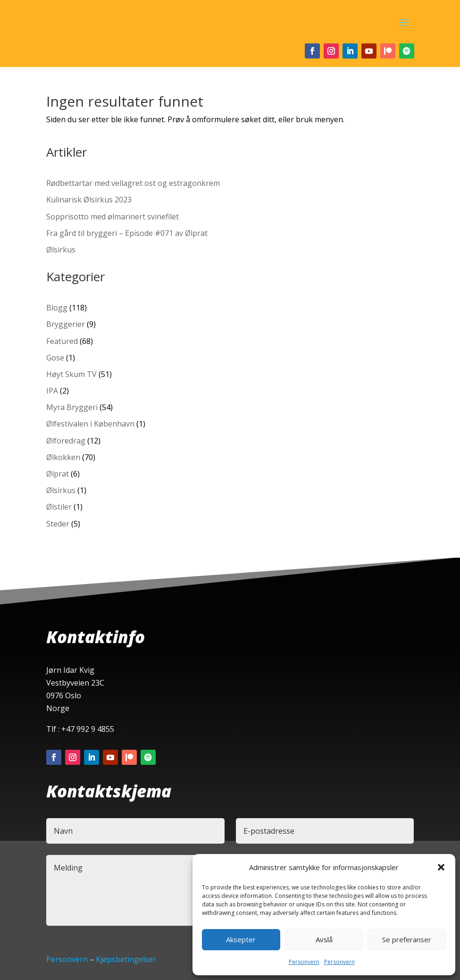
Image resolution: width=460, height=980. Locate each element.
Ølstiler (59, 507)
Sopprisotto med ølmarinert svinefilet (113, 217)
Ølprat (58, 474)
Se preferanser (407, 939)
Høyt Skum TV (71, 374)
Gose (55, 358)
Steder (58, 524)
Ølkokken (63, 457)
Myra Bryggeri (72, 407)
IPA (52, 391)
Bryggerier (66, 324)
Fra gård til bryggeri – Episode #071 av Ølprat (127, 233)
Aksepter (241, 939)
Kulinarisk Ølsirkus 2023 (89, 200)
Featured (62, 341)
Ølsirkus (61, 250)
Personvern (304, 962)
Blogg (57, 308)
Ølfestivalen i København (90, 424)
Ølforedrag (66, 441)
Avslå (324, 939)
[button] (441, 867)
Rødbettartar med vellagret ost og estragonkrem (133, 183)
